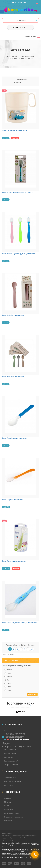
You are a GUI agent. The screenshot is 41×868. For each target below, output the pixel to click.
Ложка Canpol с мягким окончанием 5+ (15, 438)
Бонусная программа (10, 813)
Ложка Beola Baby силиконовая (13, 315)
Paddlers (8, 670)
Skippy (8, 683)
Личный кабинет (9, 750)
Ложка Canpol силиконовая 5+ (12, 500)
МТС (7, 731)
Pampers (8, 676)
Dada (7, 680)
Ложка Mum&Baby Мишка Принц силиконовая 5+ (19, 623)
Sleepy (8, 673)
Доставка (6, 798)
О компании (7, 809)
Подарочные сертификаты (12, 817)
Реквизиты (7, 821)
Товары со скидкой (10, 765)
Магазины (7, 802)
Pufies (8, 690)
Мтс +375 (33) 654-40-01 (20, 2)
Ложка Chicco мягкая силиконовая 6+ (15, 561)
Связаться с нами (9, 778)
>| (32, 649)
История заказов (9, 753)
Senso (8, 687)
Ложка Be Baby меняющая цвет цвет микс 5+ (17, 192)
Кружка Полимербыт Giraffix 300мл (14, 131)
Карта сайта (7, 785)
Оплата (6, 806)
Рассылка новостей (10, 761)
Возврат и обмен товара (12, 781)
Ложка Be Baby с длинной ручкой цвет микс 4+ (18, 254)
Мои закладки (8, 757)
